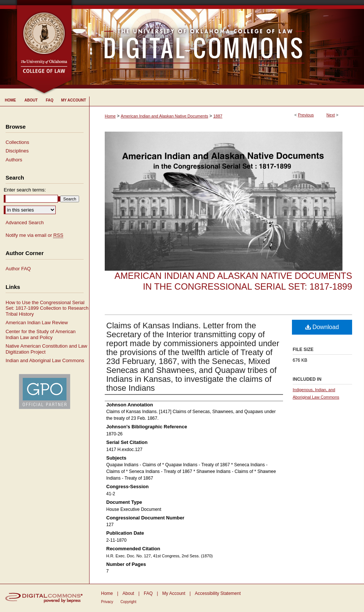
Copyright (128, 602)
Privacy (107, 602)
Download (322, 327)
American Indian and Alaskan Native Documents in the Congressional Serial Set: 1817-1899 (233, 281)
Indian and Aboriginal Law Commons (45, 360)
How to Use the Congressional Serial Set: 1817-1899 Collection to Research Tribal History (47, 308)
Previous (306, 115)
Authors (14, 160)
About (128, 593)
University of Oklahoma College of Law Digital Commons (218, 44)
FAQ (148, 593)
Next (331, 115)
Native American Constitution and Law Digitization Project (46, 349)
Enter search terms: (25, 190)
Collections (17, 142)
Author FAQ (18, 269)
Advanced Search (25, 223)
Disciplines (17, 151)
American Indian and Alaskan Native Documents (164, 116)
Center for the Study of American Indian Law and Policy (41, 334)
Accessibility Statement (218, 593)
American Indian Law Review (37, 323)
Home (110, 116)
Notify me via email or (34, 235)
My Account (174, 593)
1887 (218, 116)
